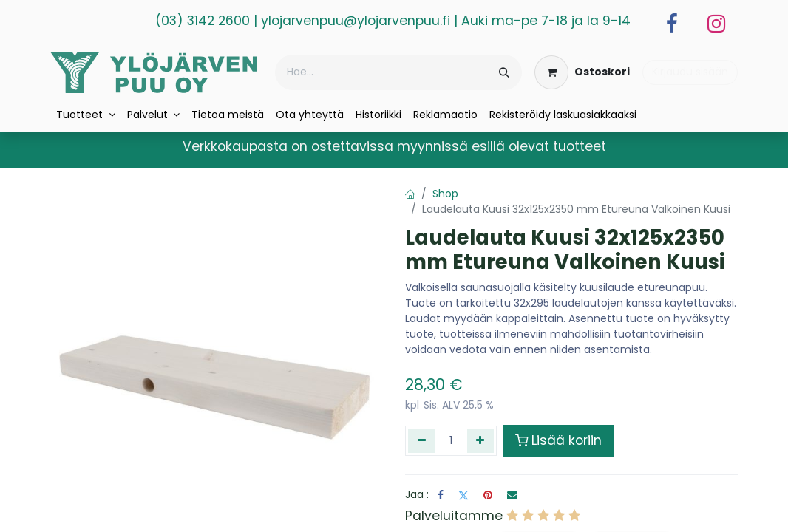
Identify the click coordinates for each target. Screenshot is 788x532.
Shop (445, 194)
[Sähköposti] (512, 495)
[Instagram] (716, 24)
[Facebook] (672, 24)
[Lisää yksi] (481, 440)
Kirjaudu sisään (690, 72)
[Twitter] (463, 495)
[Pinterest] (488, 495)
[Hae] (504, 72)
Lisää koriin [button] (558, 440)
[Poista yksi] (422, 440)
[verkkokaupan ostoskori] (582, 72)
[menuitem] (86, 115)
